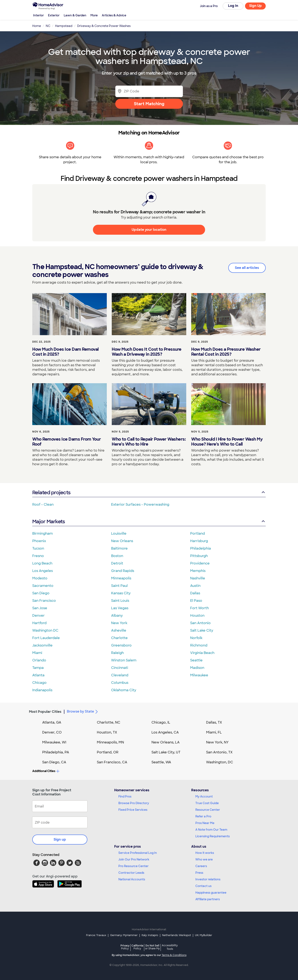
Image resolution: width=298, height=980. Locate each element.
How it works (205, 853)
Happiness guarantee (211, 893)
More (94, 15)
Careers (201, 866)
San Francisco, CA (112, 762)
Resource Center (208, 810)
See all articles (247, 268)
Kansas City (121, 593)
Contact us (203, 886)
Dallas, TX (214, 722)
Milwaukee (199, 675)
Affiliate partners (208, 899)
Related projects (149, 492)
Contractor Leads (131, 873)
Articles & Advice (114, 15)
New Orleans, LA (166, 742)
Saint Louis (120, 601)
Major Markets (149, 521)
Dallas (195, 593)
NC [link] (48, 26)
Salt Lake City (202, 630)
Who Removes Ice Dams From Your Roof (67, 442)
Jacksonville (42, 645)
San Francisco (44, 601)
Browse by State (83, 712)
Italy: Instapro (150, 935)
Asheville (119, 630)
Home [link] (37, 26)
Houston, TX (107, 732)
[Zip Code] (149, 91)
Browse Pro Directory (134, 803)
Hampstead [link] (64, 26)
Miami (37, 653)
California (137, 947)
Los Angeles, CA (165, 732)
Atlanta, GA (52, 722)
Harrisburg (199, 541)
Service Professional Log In (138, 853)
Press (199, 873)
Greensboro (121, 645)
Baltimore (119, 548)
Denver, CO (52, 732)
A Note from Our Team (211, 830)
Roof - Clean (43, 505)
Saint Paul (119, 586)
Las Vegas (120, 608)
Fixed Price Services (133, 810)
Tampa (38, 668)
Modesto (40, 578)
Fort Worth (199, 608)
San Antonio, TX (219, 752)
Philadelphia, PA (56, 752)
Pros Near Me (205, 823)
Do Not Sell (152, 947)
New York (119, 623)
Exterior (54, 15)
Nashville (198, 578)
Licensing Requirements (213, 836)
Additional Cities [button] (46, 771)
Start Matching (149, 104)
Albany (117, 616)
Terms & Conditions (174, 955)
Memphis (198, 571)
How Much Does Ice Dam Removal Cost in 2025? (65, 352)
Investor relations (208, 879)
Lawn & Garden (75, 15)
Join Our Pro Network (134, 859)
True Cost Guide (207, 803)
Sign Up (255, 6)
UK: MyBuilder (204, 935)
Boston (117, 556)
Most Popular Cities (45, 712)
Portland (198, 534)
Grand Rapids (123, 571)
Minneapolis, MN (110, 742)
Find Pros (125, 796)
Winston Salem (124, 660)
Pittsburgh (199, 556)
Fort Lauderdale (46, 638)
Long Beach (42, 563)
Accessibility (170, 947)
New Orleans (122, 541)
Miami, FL (214, 732)
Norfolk (196, 638)
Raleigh (117, 653)
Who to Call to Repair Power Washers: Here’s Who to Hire (149, 442)
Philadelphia (201, 548)
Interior (38, 15)
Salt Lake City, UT (166, 752)
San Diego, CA (54, 762)
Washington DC (45, 630)
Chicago (39, 683)
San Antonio (200, 623)
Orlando (39, 660)
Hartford (39, 623)
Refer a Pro (203, 816)
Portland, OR (108, 752)
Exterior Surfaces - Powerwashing (140, 505)
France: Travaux (96, 935)
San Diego (41, 593)
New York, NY (217, 742)
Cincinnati (120, 668)
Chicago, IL (161, 722)
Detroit (117, 563)
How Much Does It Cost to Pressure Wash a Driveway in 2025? (147, 352)
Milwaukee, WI (54, 742)
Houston (197, 616)
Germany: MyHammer (124, 935)
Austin (195, 586)
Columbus (120, 683)
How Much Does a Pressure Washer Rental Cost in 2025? (226, 352)
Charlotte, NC (109, 722)
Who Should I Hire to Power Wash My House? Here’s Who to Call (227, 442)
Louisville (119, 534)
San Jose (40, 608)
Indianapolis (42, 690)
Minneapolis (121, 578)
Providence (200, 563)
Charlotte (119, 638)
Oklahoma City (124, 690)
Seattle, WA (161, 762)
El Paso (196, 601)
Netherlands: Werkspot (177, 935)
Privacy (125, 947)
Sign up (60, 839)
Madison (197, 668)
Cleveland (120, 675)
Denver (38, 616)
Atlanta (38, 675)
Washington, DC (220, 762)
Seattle (196, 660)
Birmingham (43, 534)
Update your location (149, 230)
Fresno (38, 556)
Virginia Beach (202, 653)
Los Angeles (43, 571)
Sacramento (43, 586)
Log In (233, 6)
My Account (204, 796)
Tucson (38, 548)
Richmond (199, 645)
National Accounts (132, 879)
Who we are (204, 859)
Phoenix (39, 541)
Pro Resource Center (133, 866)
